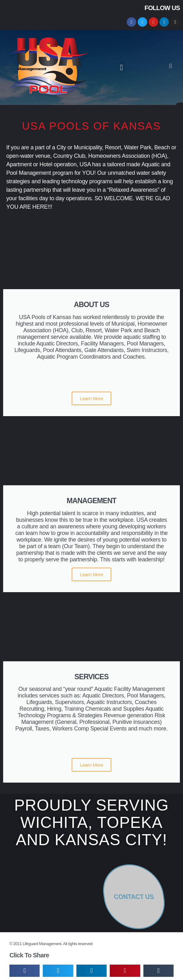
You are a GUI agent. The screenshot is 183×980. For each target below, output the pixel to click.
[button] (121, 68)
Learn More (91, 398)
